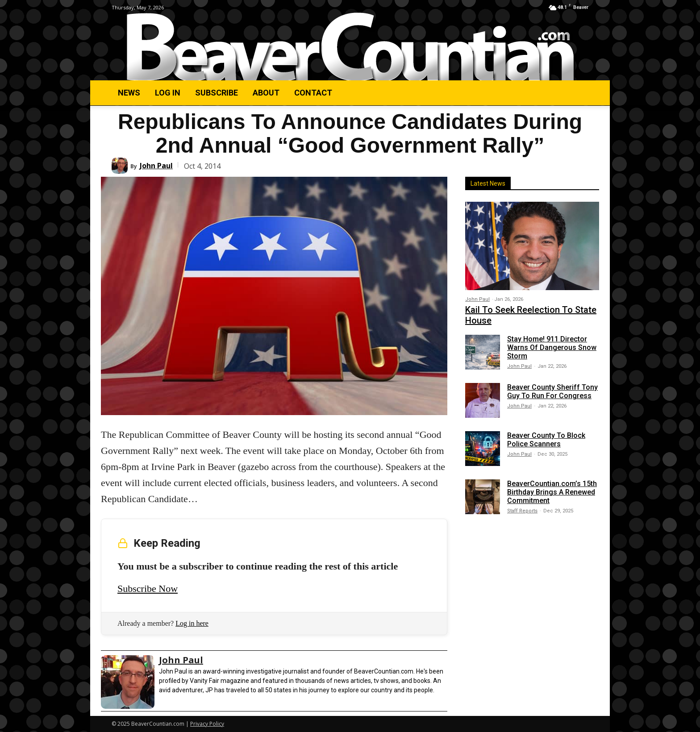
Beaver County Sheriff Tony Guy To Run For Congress (552, 391)
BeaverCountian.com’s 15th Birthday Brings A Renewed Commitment (552, 492)
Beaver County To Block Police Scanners (546, 440)
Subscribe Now (148, 589)
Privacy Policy (207, 724)
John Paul (156, 166)
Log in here (192, 623)
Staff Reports (522, 511)
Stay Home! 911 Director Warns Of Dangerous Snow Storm (552, 347)
